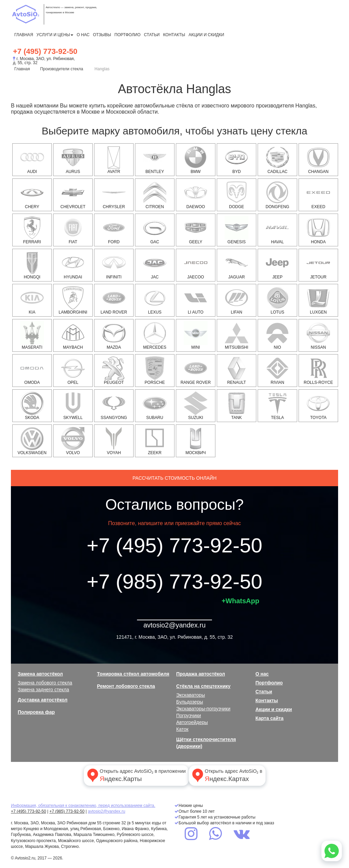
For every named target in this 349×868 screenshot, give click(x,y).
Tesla (277, 406)
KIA (32, 300)
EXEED (318, 195)
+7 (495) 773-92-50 (45, 51)
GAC (155, 230)
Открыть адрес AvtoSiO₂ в (226, 775)
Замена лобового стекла (45, 683)
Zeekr (155, 441)
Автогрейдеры (192, 722)
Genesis (237, 230)
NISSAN (318, 335)
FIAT (73, 230)
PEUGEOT (114, 371)
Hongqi (32, 265)
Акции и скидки (206, 35)
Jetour (318, 265)
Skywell (73, 406)
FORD (114, 230)
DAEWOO (196, 195)
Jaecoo (196, 265)
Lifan (237, 300)
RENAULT (237, 371)
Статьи (152, 35)
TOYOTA (318, 406)
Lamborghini (73, 300)
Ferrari (32, 230)
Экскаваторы (191, 695)
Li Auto (196, 300)
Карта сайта (270, 718)
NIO (277, 335)
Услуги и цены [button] (55, 35)
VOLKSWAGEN (32, 441)
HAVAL (277, 230)
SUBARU (155, 406)
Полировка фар (36, 712)
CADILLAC (277, 160)
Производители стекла (62, 69)
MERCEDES (155, 335)
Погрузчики (189, 715)
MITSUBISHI (237, 335)
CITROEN (155, 195)
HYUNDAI (73, 265)
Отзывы (102, 35)
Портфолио (128, 35)
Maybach (73, 335)
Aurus (73, 160)
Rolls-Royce (318, 371)
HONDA (318, 230)
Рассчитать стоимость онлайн (175, 478)
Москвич (196, 441)
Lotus (277, 300)
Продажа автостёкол (201, 674)
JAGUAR (237, 265)
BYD (237, 160)
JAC (155, 265)
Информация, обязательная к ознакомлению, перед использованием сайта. (83, 806)
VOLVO (73, 441)
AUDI (32, 160)
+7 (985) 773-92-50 (174, 582)
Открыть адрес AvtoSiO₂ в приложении (136, 775)
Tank (237, 406)
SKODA (32, 406)
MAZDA (114, 335)
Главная (24, 35)
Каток (182, 729)
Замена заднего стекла (43, 690)
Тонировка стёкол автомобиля (133, 674)
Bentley (155, 160)
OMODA (32, 371)
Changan (318, 160)
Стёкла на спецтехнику (203, 686)
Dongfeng (277, 195)
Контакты (174, 35)
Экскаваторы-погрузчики (203, 709)
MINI (196, 335)
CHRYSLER (114, 195)
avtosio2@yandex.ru (175, 625)
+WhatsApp (240, 601)
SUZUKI (196, 406)
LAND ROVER (114, 300)
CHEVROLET (73, 195)
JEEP (277, 265)
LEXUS (155, 300)
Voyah (114, 441)
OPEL (73, 371)
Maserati (32, 335)
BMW (196, 160)
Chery (32, 195)
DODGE (237, 195)
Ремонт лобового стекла (126, 686)
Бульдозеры (190, 702)
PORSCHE (155, 371)
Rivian (277, 371)
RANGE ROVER (196, 371)
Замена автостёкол (40, 674)
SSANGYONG (114, 406)
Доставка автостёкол (43, 700)
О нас (83, 35)
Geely (196, 230)
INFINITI (114, 265)
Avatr (114, 160)
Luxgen (318, 300)
